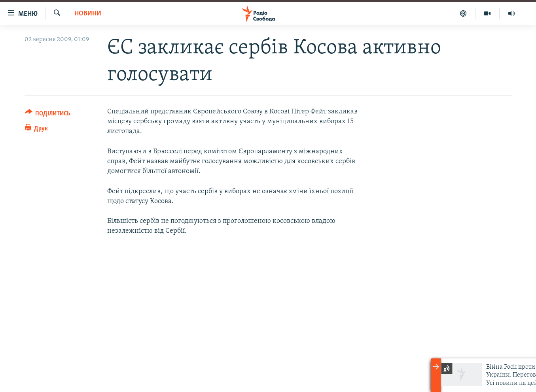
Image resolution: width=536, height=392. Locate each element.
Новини (88, 14)
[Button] (48, 115)
